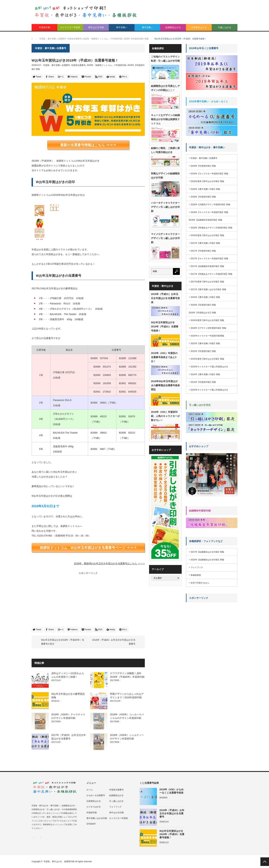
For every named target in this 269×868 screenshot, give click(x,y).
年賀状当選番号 (78, 65)
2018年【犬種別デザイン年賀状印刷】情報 (210, 205)
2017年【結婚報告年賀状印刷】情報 (207, 266)
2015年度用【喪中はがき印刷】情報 (207, 359)
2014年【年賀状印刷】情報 (203, 382)
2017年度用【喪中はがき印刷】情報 (207, 282)
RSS (41, 837)
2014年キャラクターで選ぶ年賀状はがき (209, 390)
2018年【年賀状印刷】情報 (203, 197)
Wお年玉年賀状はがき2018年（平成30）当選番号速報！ (172, 834)
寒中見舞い (122, 27)
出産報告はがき (199, 27)
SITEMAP (91, 824)
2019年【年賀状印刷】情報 (203, 166)
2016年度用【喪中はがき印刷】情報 (207, 320)
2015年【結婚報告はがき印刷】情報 (207, 560)
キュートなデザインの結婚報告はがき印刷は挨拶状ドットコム (165, 119)
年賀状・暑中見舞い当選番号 (57, 65)
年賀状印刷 (45, 27)
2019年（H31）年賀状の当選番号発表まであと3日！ (164, 357)
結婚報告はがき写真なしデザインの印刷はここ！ (165, 88)
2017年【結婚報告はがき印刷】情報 (207, 552)
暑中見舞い (147, 27)
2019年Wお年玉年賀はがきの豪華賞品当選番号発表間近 (165, 385)
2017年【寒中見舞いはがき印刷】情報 (208, 289)
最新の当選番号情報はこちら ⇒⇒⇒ (88, 145)
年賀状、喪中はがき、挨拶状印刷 (59, 861)
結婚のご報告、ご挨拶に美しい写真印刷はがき (165, 150)
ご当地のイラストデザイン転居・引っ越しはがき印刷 (165, 59)
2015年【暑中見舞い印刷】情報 (205, 343)
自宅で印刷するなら (200, 583)
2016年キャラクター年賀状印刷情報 (207, 336)
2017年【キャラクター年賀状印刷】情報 (209, 259)
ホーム (90, 790)
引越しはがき (225, 27)
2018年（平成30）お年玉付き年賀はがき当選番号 (114, 642)
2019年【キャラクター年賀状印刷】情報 (209, 174)
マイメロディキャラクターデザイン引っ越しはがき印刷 (165, 238)
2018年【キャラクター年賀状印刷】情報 (209, 212)
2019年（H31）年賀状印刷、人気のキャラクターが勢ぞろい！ (165, 416)
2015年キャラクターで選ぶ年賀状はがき (209, 367)
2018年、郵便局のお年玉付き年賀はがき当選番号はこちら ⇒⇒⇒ (109, 563)
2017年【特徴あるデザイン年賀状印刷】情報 (211, 274)
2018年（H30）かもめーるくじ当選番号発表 (171, 791)
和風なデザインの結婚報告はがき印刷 (165, 176)
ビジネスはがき (94, 807)
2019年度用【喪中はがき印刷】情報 (207, 181)
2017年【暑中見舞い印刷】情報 (205, 243)
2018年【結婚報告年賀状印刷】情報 (205, 220)
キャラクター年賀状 (70, 27)
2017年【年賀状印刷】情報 (203, 251)
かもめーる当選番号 (96, 795)
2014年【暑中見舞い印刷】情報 (205, 374)
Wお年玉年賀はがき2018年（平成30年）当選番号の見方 (63, 642)
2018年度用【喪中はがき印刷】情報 (207, 235)
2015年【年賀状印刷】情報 (203, 351)
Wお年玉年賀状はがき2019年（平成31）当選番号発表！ (165, 327)
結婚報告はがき (173, 27)
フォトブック (197, 567)
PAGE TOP (265, 862)
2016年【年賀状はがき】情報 (202, 313)
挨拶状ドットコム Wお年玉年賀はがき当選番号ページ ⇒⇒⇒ (88, 548)
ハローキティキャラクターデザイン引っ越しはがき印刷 (165, 207)
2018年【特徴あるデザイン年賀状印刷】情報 (211, 228)
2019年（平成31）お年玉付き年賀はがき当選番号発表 (165, 298)
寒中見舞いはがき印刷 (97, 818)
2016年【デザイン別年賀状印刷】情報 (208, 328)
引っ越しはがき (116, 801)
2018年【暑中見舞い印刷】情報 (205, 189)
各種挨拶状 (196, 575)
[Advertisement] (59, 599)
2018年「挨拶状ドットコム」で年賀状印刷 (107, 65)
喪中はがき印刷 (96, 27)
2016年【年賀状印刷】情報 (203, 305)
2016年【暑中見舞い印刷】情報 (205, 297)
